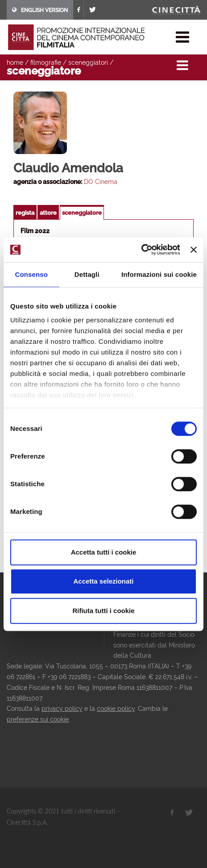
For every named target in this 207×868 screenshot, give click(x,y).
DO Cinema (101, 182)
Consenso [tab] (31, 274)
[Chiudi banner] (194, 250)
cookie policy (116, 709)
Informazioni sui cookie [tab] (159, 274)
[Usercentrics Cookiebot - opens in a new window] (141, 250)
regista (25, 213)
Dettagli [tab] (87, 274)
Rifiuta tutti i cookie (103, 611)
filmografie (46, 63)
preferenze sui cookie (38, 719)
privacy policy (62, 709)
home (15, 63)
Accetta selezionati (103, 581)
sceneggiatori (88, 63)
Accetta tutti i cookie (104, 552)
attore (48, 213)
